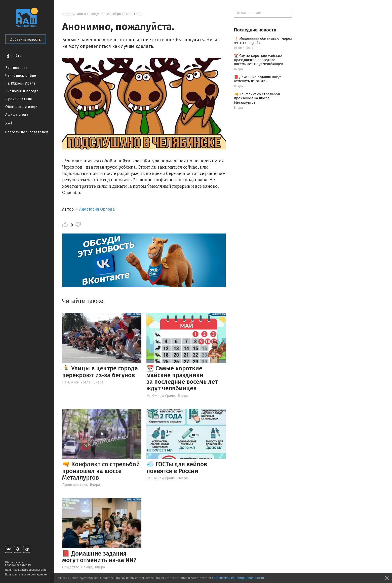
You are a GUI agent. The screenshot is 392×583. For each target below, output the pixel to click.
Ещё (9, 122)
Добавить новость (26, 40)
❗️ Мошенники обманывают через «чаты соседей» (263, 41)
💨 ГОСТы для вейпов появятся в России (177, 468)
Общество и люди (21, 107)
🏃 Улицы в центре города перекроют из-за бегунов (100, 372)
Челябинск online (21, 76)
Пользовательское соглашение (26, 575)
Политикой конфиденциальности (239, 578)
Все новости (16, 68)
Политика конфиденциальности (26, 570)
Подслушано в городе (81, 14)
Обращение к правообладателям (18, 564)
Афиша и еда (17, 115)
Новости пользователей (27, 132)
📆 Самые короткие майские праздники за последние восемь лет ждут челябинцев (182, 378)
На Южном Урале (21, 83)
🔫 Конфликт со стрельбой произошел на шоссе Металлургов (101, 471)
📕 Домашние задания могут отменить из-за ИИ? (99, 557)
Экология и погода (22, 91)
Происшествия (19, 99)
